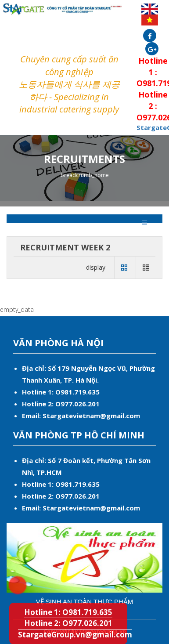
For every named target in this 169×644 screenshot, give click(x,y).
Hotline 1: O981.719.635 (11, 579)
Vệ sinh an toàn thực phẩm (85, 602)
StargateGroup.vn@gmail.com (75, 635)
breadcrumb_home (85, 175)
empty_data (17, 309)
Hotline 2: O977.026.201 (68, 623)
